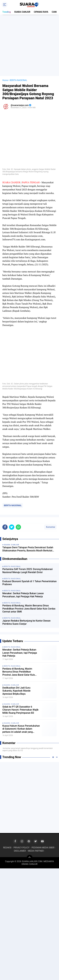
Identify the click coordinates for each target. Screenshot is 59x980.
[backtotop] (30, 858)
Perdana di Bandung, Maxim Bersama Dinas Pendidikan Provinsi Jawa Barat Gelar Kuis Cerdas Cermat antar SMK (29, 609)
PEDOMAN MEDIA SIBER (43, 848)
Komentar (50, 527)
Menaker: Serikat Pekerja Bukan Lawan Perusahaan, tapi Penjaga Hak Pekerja (23, 595)
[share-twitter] (12, 527)
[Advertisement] (29, 45)
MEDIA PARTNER (36, 851)
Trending (7, 12)
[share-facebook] (5, 527)
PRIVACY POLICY (21, 848)
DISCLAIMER (20, 851)
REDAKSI (7, 848)
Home (5, 80)
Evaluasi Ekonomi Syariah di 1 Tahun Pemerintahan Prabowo (29, 583)
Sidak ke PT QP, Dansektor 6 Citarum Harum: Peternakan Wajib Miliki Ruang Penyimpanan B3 (20, 710)
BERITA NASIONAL (13, 505)
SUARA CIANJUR (22, 12)
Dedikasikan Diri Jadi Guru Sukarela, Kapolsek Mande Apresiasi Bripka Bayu (16, 691)
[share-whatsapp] (18, 527)
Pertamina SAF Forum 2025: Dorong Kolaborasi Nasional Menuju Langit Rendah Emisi (27, 571)
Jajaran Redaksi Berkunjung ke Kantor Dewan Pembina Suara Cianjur (26, 622)
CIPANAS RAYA (41, 12)
